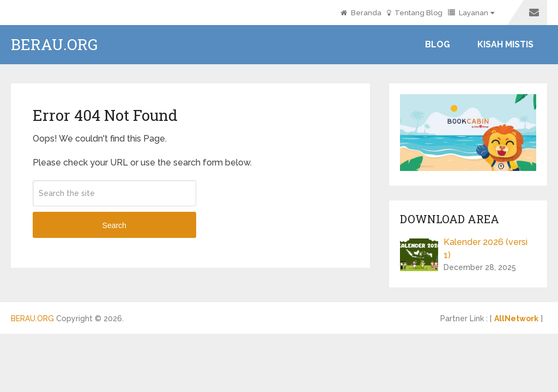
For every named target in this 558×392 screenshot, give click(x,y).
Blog (438, 44)
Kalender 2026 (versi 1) (486, 249)
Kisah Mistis (505, 44)
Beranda (361, 13)
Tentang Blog (415, 13)
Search (114, 225)
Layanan (468, 13)
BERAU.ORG (54, 45)
